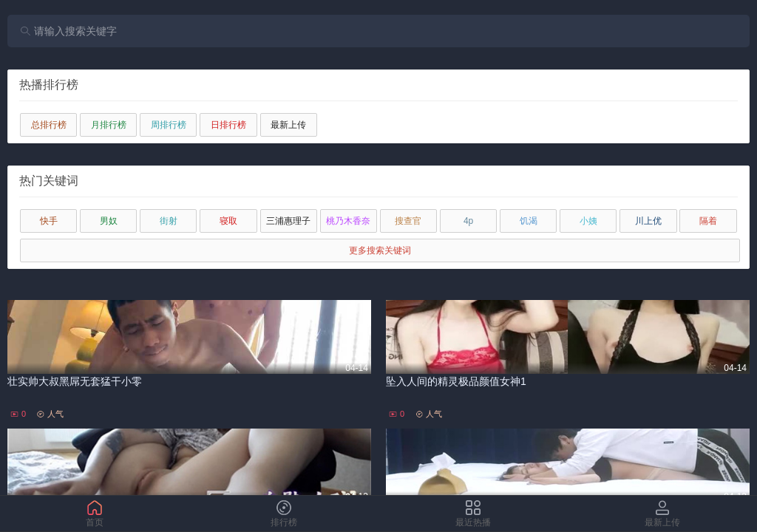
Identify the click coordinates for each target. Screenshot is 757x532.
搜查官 (408, 221)
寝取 (228, 221)
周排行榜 (169, 125)
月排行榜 (109, 125)
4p (468, 221)
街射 (169, 221)
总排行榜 (49, 125)
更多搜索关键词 (380, 250)
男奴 (109, 221)
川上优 (648, 221)
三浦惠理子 (288, 221)
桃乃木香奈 (348, 221)
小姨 (588, 221)
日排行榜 (228, 125)
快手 (49, 221)
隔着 (708, 221)
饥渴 (529, 221)
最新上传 (288, 125)
